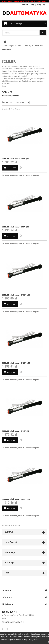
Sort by (5, 102)
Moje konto (7, 604)
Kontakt (25, 5)
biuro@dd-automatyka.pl (13, 622)
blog (32, 5)
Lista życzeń (11, 542)
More (4, 86)
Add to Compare (32, 175)
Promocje (9, 563)
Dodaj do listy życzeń (13, 175)
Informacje (10, 552)
